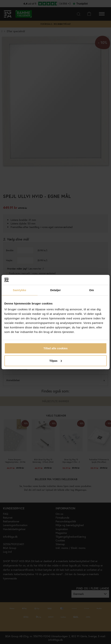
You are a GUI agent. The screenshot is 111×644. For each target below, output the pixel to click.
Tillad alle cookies (55, 348)
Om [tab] (91, 290)
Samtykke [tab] (20, 290)
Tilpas (56, 361)
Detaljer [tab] (56, 290)
